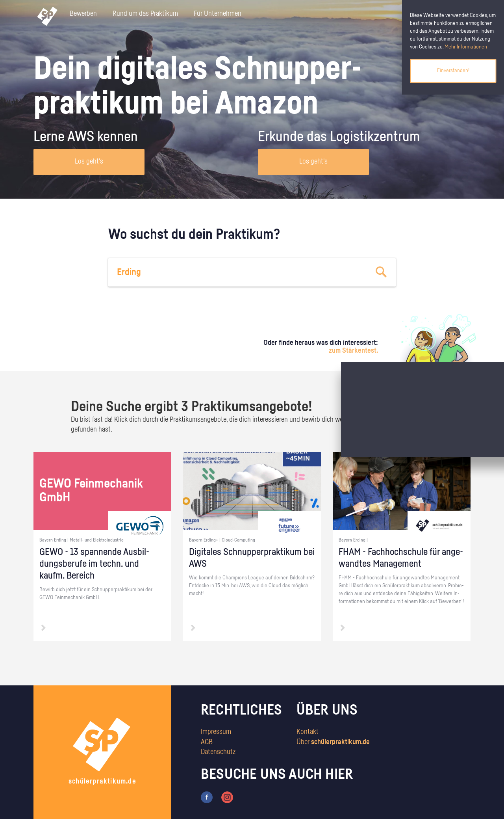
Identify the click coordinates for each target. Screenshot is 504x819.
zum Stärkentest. (353, 351)
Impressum (216, 732)
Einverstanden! (453, 71)
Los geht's (89, 162)
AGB (207, 742)
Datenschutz (218, 752)
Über (333, 742)
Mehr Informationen (466, 47)
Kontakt (308, 732)
